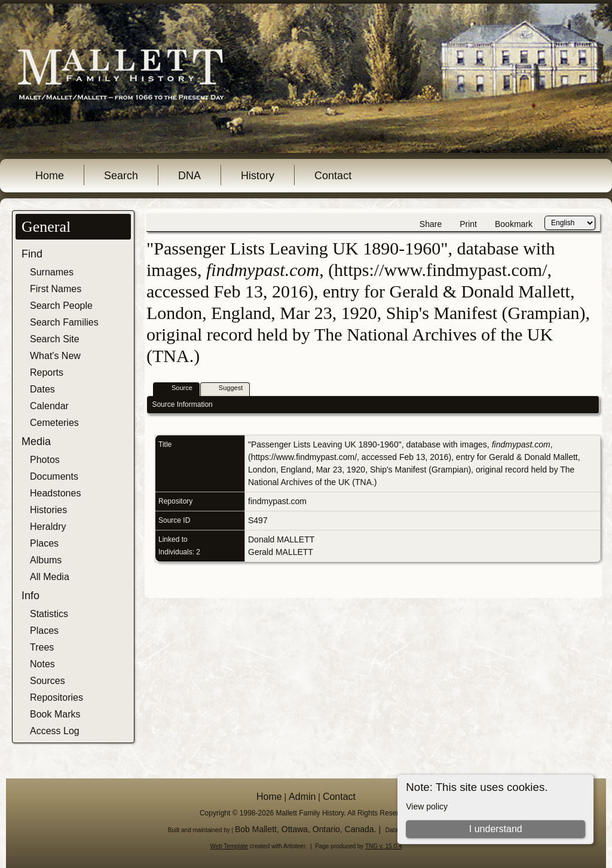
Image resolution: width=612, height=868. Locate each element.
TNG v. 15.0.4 (384, 846)
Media (36, 441)
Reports (47, 372)
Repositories (56, 697)
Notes (42, 664)
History (258, 176)
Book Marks (55, 714)
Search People (61, 306)
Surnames (52, 272)
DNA (189, 176)
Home (50, 176)
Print (468, 224)
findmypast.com (277, 501)
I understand (496, 829)
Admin (302, 797)
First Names (56, 289)
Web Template (229, 846)
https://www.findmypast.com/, (305, 457)
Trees (42, 647)
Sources (48, 681)
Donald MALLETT (281, 539)
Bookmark (514, 224)
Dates (42, 389)
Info (30, 596)
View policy (427, 806)
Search (121, 176)
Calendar (49, 406)
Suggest (225, 389)
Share (431, 224)
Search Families (64, 322)
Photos (45, 460)
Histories (48, 510)
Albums (46, 560)
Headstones (55, 493)
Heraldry (48, 527)
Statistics (49, 614)
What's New (55, 356)
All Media (50, 577)
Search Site (55, 339)
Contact (333, 176)
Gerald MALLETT (281, 552)
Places (44, 543)
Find (32, 254)
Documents (54, 476)
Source (177, 389)
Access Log (55, 731)
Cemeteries (54, 423)
